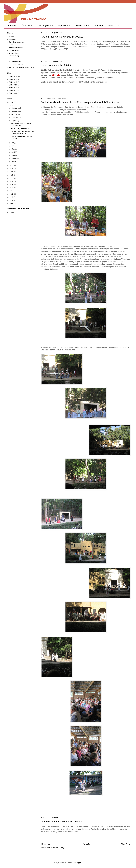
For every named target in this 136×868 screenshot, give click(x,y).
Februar (14, 159)
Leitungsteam (45, 25)
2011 (12, 197)
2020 (12, 169)
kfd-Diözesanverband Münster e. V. (22, 68)
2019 (12, 172)
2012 (12, 194)
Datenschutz (82, 25)
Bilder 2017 (13, 79)
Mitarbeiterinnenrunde (17, 48)
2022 (12, 105)
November (15, 111)
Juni (13, 146)
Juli (13, 143)
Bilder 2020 (13, 85)
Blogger (79, 863)
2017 (12, 178)
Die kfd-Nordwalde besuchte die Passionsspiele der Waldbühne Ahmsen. (81, 102)
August (14, 121)
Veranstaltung (14, 53)
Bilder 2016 (13, 77)
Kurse (11, 45)
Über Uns (27, 25)
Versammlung (14, 56)
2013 (12, 191)
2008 (12, 203)
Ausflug (12, 37)
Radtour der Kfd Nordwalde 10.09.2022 (62, 37)
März (13, 155)
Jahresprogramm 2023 (106, 25)
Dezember (15, 108)
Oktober (15, 114)
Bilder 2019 (13, 82)
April (13, 152)
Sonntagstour (14, 50)
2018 (12, 175)
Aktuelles (12, 25)
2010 (12, 200)
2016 (12, 181)
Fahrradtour (13, 39)
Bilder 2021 (13, 88)
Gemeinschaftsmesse (17, 42)
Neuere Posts (46, 844)
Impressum (64, 25)
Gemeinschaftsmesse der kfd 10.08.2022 (63, 822)
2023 (12, 102)
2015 (12, 185)
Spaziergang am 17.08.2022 (56, 65)
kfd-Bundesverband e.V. (18, 65)
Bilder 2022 (13, 90)
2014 (12, 188)
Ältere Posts (125, 844)
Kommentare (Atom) (57, 848)
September (16, 118)
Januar (14, 162)
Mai (13, 149)
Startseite (86, 844)
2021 (12, 166)
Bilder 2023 (13, 93)
